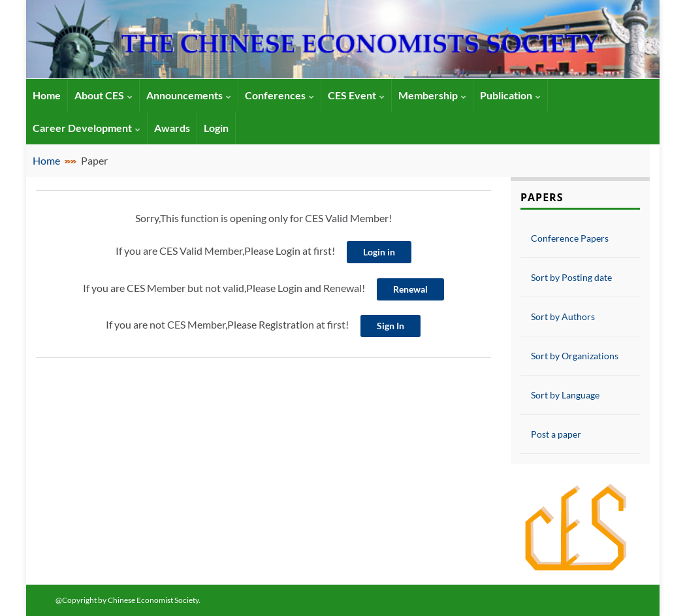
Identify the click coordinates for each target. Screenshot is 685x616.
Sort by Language (565, 395)
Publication (510, 95)
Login (216, 128)
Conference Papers (570, 238)
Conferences (279, 95)
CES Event (356, 95)
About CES (104, 95)
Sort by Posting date (571, 277)
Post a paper (556, 434)
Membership (432, 95)
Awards (172, 128)
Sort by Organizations (575, 356)
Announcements (189, 95)
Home (46, 160)
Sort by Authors (563, 316)
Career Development (87, 128)
